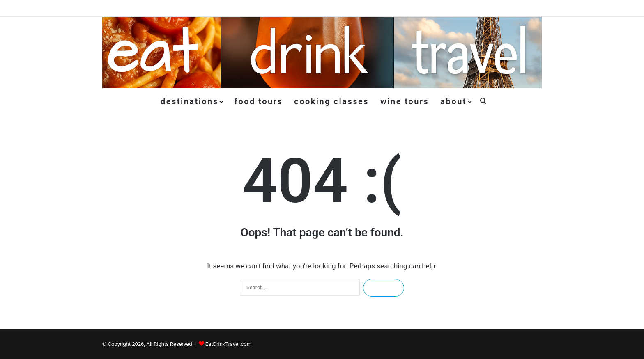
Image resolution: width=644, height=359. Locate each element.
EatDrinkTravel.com (228, 344)
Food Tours (259, 101)
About (453, 101)
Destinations (190, 101)
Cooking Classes (331, 101)
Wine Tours (405, 101)
